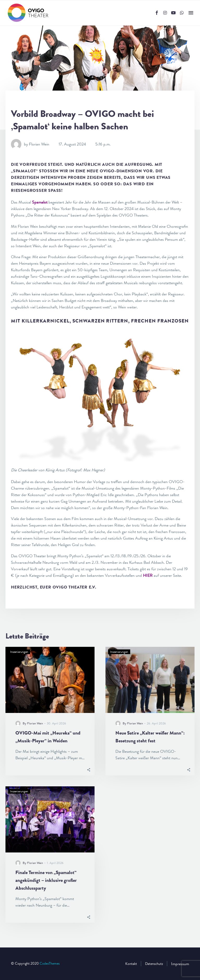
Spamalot (40, 202)
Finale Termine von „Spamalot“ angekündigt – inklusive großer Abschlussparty (46, 880)
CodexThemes (50, 963)
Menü (191, 13)
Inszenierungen (19, 652)
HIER (148, 575)
